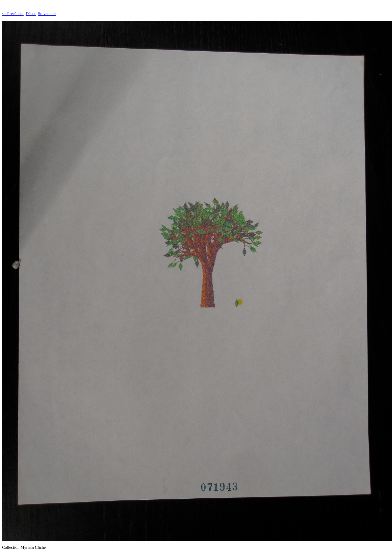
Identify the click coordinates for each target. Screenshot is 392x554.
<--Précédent (13, 14)
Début (31, 14)
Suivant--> (47, 14)
